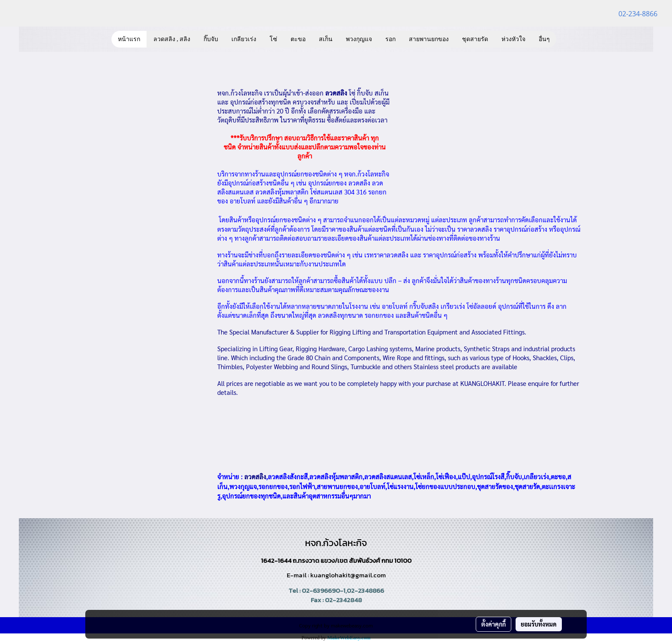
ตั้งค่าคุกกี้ (493, 624)
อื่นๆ (544, 39)
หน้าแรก (129, 39)
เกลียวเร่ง (244, 39)
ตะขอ (298, 39)
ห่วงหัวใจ (513, 39)
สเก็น (326, 39)
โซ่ (273, 39)
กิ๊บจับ (211, 39)
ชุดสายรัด (475, 39)
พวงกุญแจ (359, 39)
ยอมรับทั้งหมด (539, 624)
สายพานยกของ (429, 39)
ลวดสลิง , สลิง (172, 39)
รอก (390, 39)
